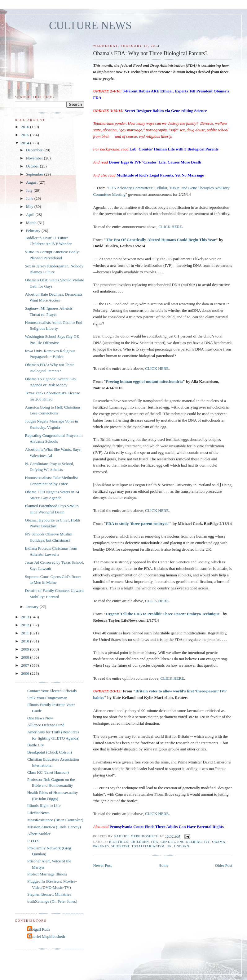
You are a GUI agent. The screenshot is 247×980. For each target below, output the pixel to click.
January (33, 607)
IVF (207, 842)
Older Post (224, 865)
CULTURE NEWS (90, 26)
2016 (26, 127)
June (30, 198)
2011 (26, 633)
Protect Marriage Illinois (47, 874)
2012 (26, 625)
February (34, 231)
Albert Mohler (39, 834)
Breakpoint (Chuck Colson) (50, 752)
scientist (120, 846)
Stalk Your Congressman (47, 698)
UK (169, 846)
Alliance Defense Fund (46, 725)
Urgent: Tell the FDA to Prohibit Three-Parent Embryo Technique (163, 614)
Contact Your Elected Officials (52, 691)
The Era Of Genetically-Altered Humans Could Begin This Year (161, 240)
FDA (155, 842)
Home (163, 865)
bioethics (119, 842)
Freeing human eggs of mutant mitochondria (144, 381)
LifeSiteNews (38, 813)
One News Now (40, 718)
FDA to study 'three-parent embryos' (138, 524)
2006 (26, 673)
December (35, 150)
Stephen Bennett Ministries (49, 894)
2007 (26, 665)
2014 (26, 143)
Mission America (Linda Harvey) (54, 827)
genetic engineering (181, 842)
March (32, 223)
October (33, 166)
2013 (26, 617)
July (30, 190)
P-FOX (33, 841)
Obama (219, 842)
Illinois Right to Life (44, 805)
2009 (26, 649)
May (30, 206)
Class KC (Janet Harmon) (48, 772)
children (140, 842)
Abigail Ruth (39, 929)
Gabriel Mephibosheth (47, 936)
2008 (26, 657)
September (35, 174)
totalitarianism (148, 846)
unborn (182, 846)
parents (101, 846)
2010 (26, 641)
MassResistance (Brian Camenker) (55, 820)
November (35, 158)
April (31, 215)
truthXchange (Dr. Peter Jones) (52, 901)
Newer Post (102, 865)
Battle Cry (36, 745)
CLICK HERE (170, 227)
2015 (26, 135)
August (32, 182)
